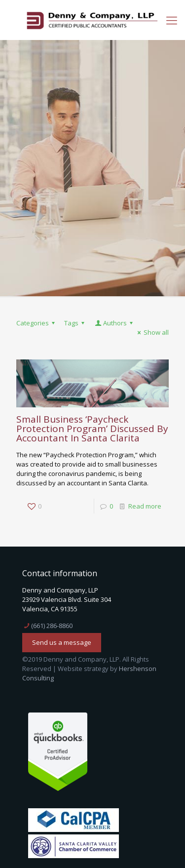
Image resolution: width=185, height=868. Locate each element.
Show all (152, 332)
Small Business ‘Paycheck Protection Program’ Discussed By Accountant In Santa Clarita (92, 429)
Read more (145, 506)
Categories (37, 323)
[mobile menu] (172, 20)
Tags (76, 323)
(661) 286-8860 (52, 626)
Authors (114, 323)
